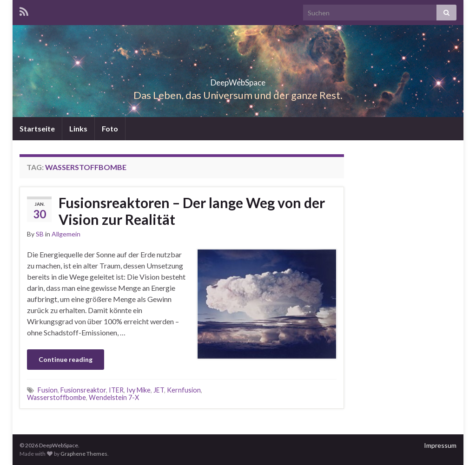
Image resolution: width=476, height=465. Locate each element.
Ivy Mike (139, 390)
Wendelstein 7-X (114, 397)
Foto (110, 128)
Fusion (48, 390)
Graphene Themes (84, 454)
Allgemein (66, 234)
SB (40, 234)
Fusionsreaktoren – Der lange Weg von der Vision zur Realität (192, 211)
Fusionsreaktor (83, 390)
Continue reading (66, 359)
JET (159, 390)
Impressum (440, 445)
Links (78, 128)
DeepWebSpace (238, 80)
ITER (116, 390)
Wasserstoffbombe (56, 397)
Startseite (37, 128)
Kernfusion (184, 390)
